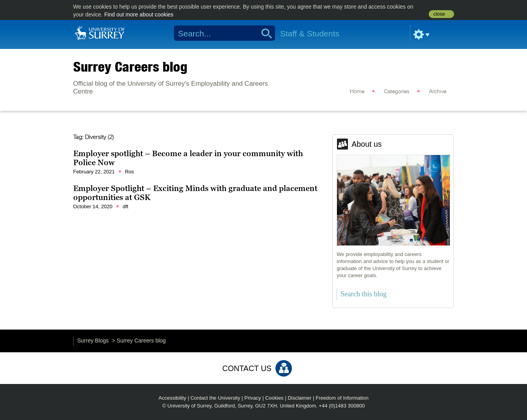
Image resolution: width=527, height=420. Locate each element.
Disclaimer (300, 398)
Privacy (253, 398)
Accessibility (173, 398)
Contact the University (215, 398)
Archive (438, 92)
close (439, 14)
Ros (129, 172)
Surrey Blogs (93, 341)
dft (125, 206)
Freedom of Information (342, 398)
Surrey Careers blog (130, 67)
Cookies (274, 398)
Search (264, 33)
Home (357, 92)
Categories (397, 92)
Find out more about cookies (139, 14)
